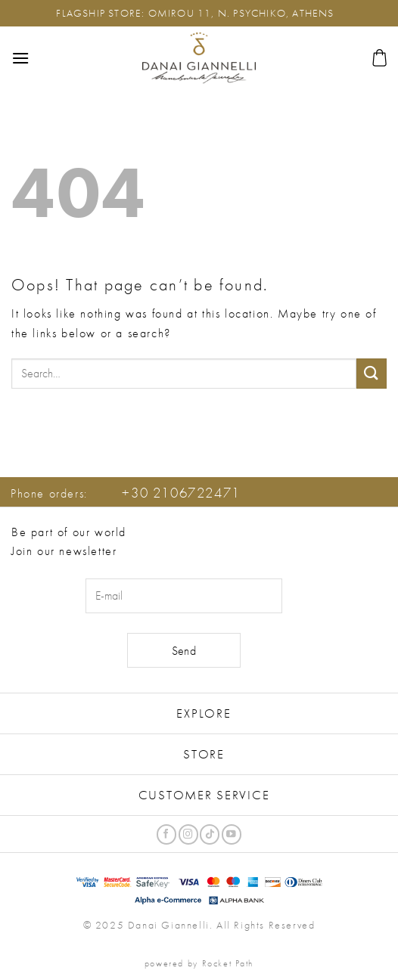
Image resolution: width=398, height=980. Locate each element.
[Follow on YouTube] (232, 834)
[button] (21, 58)
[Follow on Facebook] (166, 834)
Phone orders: (126, 493)
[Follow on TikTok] (210, 834)
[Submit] (372, 373)
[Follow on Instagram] (188, 834)
